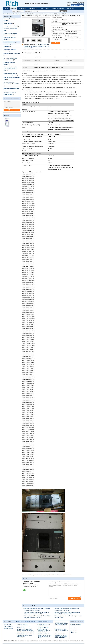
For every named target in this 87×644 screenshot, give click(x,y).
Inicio (5, 14)
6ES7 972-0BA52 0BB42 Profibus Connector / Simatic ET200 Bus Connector (45, 626)
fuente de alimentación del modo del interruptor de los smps (10, 69)
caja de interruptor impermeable (12, 88)
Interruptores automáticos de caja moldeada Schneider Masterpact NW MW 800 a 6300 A (61, 624)
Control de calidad (45, 8)
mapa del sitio (74, 630)
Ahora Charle (80, 4)
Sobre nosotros (22, 8)
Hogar (6, 8)
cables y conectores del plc (10, 26)
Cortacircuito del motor (18, 14)
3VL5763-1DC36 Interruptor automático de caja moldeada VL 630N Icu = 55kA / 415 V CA (37, 46)
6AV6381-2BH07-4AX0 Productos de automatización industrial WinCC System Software (25, 635)
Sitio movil (74, 632)
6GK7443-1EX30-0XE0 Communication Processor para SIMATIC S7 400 (24, 626)
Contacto (12, 110)
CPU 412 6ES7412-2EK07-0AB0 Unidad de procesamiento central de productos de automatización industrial (26, 631)
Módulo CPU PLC (8, 23)
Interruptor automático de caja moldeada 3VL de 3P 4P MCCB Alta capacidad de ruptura (61, 630)
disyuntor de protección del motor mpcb (36, 575)
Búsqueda (64, 11)
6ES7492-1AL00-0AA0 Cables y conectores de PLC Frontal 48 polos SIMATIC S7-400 (45, 636)
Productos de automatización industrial (26, 622)
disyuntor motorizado (51, 575)
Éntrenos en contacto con (58, 8)
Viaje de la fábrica (33, 8)
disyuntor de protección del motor (64, 575)
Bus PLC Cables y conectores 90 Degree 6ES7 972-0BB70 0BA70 (45, 631)
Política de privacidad (9, 641)
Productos (13, 8)
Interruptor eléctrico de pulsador (12, 54)
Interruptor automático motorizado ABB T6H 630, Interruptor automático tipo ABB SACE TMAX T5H (61, 636)
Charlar (56, 43)
